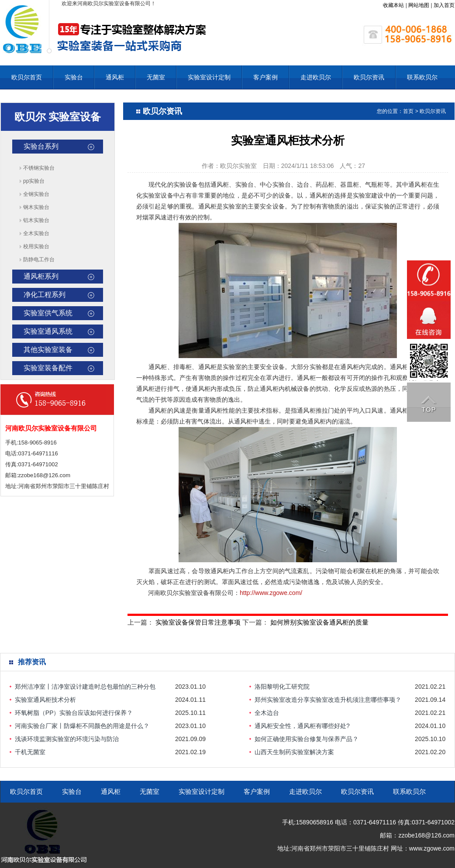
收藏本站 (393, 5)
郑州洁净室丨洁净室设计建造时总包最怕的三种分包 (85, 687)
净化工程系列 (45, 295)
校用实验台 (36, 246)
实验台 (74, 77)
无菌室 (156, 77)
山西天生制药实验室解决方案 (294, 752)
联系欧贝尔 (422, 77)
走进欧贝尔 (316, 77)
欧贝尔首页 (27, 77)
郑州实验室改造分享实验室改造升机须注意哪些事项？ (328, 700)
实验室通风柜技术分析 (45, 700)
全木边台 (267, 713)
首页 (408, 111)
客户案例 (265, 77)
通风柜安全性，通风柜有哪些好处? (302, 726)
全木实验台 (36, 233)
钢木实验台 (36, 207)
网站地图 (419, 5)
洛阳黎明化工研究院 (282, 687)
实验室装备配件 (48, 368)
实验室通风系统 (48, 331)
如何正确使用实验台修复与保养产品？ (307, 739)
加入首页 (444, 5)
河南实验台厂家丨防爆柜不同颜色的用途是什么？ (82, 726)
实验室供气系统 (48, 313)
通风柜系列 (41, 276)
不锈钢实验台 (39, 168)
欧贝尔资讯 (369, 77)
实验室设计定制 (209, 77)
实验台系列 (41, 146)
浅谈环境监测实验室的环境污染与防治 (67, 739)
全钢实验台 (36, 194)
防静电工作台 (39, 260)
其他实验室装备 (48, 350)
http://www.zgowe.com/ (271, 593)
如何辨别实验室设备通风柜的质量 (319, 622)
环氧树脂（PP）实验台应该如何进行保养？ (74, 713)
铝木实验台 (36, 220)
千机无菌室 (30, 752)
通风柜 (115, 77)
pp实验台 (34, 181)
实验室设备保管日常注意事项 (198, 622)
